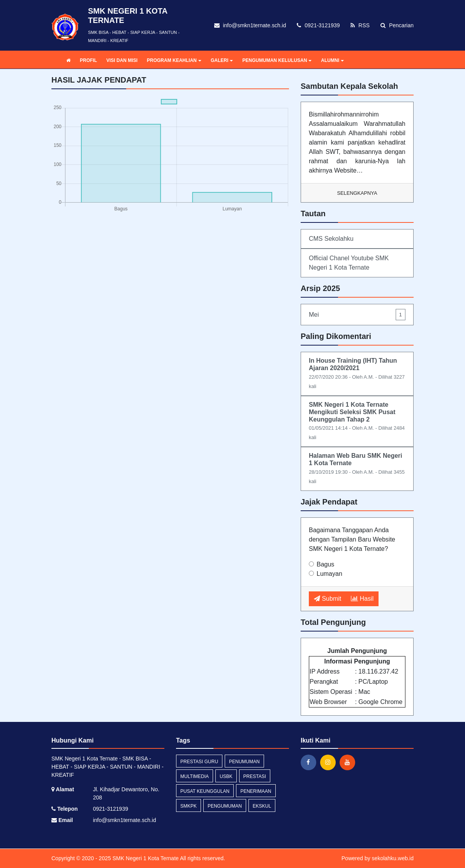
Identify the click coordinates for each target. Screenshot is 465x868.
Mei (357, 315)
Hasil (362, 599)
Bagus (325, 564)
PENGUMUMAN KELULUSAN (277, 60)
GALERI (222, 60)
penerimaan (256, 791)
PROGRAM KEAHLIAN (174, 60)
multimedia (195, 776)
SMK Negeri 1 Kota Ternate (145, 858)
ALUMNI (332, 60)
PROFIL (88, 60)
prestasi (255, 776)
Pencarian (397, 25)
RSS (360, 25)
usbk (226, 776)
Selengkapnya (357, 193)
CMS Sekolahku (331, 239)
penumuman (244, 762)
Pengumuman (225, 806)
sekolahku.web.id (393, 858)
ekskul (262, 806)
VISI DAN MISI (122, 60)
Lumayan (329, 574)
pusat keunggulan (205, 791)
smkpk (188, 806)
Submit (328, 599)
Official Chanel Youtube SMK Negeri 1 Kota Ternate (349, 263)
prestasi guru (199, 762)
